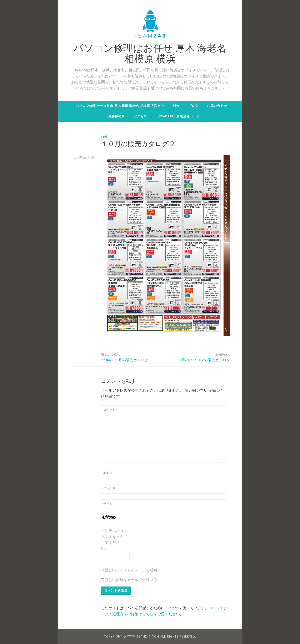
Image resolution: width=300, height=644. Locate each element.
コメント (111, 410)
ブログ (193, 106)
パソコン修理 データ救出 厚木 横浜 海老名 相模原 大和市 (118, 106)
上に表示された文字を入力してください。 (112, 540)
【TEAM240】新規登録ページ (178, 116)
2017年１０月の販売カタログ (125, 357)
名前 (108, 473)
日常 (104, 137)
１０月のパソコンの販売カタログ (202, 357)
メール (109, 488)
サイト (108, 504)
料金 (176, 106)
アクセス (140, 116)
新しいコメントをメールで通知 (131, 570)
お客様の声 (116, 116)
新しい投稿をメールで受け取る (131, 580)
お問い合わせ (217, 106)
